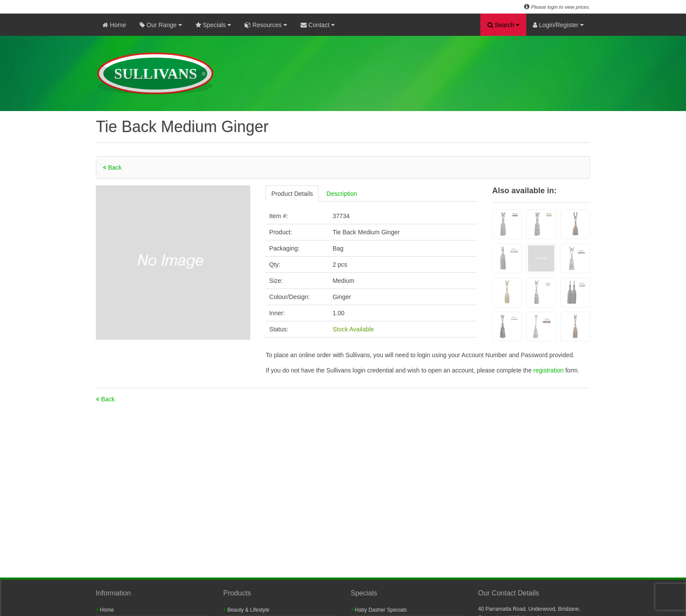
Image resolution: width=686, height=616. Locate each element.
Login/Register (558, 25)
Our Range (161, 25)
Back (112, 167)
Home (114, 25)
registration (549, 370)
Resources (266, 25)
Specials (213, 25)
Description (342, 194)
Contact (318, 25)
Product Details (292, 194)
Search (503, 25)
